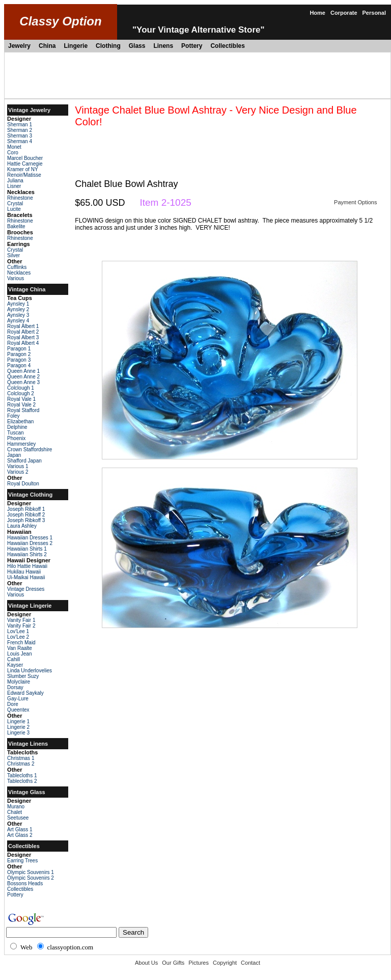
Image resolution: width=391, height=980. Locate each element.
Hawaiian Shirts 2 (27, 554)
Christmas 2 (21, 764)
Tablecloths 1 (22, 775)
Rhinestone (20, 198)
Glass (137, 46)
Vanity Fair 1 (21, 620)
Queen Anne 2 (23, 377)
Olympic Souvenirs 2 (31, 878)
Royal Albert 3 (23, 337)
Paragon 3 (19, 360)
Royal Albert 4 (23, 343)
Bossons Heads (25, 883)
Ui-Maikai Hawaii (26, 577)
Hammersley (21, 444)
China (47, 46)
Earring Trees (22, 861)
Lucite (14, 209)
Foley (13, 416)
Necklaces (19, 273)
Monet (14, 147)
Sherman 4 (20, 141)
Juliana (15, 181)
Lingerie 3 (18, 733)
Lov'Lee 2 (18, 637)
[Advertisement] (198, 75)
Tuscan (15, 433)
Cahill (13, 659)
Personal (374, 13)
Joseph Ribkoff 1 (26, 509)
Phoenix (16, 438)
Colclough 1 (21, 388)
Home (317, 13)
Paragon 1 (19, 349)
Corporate (344, 13)
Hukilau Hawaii (24, 572)
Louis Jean (19, 654)
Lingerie (76, 46)
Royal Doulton (23, 484)
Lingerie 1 (18, 722)
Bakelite (16, 226)
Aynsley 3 (18, 315)
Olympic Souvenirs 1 (31, 872)
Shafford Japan (24, 461)
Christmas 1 (21, 758)
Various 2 (18, 472)
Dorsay (15, 687)
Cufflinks (17, 267)
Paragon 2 (19, 354)
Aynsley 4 (18, 321)
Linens (163, 46)
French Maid (21, 643)
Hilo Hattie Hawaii (27, 566)
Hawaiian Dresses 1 (30, 538)
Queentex (18, 710)
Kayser (15, 665)
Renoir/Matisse (24, 175)
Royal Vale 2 (21, 405)
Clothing (108, 46)
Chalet (15, 812)
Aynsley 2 (18, 309)
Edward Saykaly (25, 693)
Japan (14, 455)
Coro (13, 153)
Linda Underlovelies (30, 671)
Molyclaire (19, 682)
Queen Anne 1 (23, 371)
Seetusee (18, 818)
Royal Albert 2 (23, 332)
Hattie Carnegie (25, 164)
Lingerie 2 (18, 727)
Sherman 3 (20, 136)
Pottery (192, 46)
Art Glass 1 (20, 829)
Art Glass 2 (20, 835)
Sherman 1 (20, 125)
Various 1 (18, 466)
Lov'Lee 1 (18, 631)
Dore (13, 704)
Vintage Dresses (26, 589)
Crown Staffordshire (30, 450)
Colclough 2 (21, 393)
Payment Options (355, 202)
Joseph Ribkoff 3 (26, 520)
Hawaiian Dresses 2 (30, 543)
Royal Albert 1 (23, 326)
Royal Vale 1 (21, 399)
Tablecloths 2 (22, 781)
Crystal (15, 203)
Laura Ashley (22, 526)
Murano (16, 807)
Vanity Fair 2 (21, 626)
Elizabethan (20, 421)
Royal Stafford (23, 410)
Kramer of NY (23, 169)
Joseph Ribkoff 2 (26, 515)
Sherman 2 (20, 130)
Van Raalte (20, 648)
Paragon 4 (19, 365)
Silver (13, 255)
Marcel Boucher (25, 158)
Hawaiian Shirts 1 (27, 549)
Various (16, 278)
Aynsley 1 (18, 304)
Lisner (14, 186)
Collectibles (227, 46)
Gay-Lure (18, 699)
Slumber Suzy (23, 676)
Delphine (17, 427)
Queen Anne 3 (23, 382)
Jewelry (19, 46)
